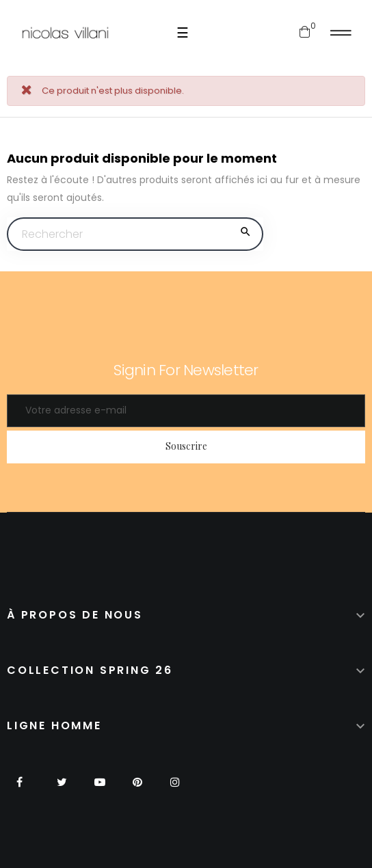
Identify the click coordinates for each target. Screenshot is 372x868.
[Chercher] (135, 234)
